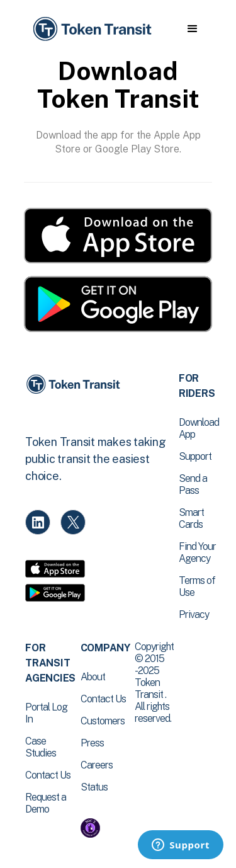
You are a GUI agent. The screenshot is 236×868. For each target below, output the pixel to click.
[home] (91, 29)
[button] (192, 29)
